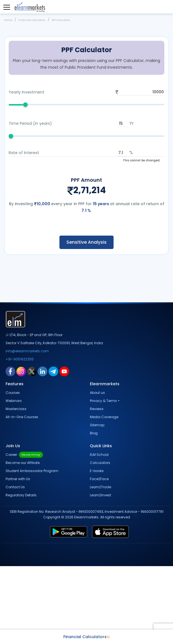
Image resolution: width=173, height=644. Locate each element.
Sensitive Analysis (86, 320)
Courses (13, 471)
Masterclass (16, 487)
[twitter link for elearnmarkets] (32, 449)
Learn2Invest (100, 573)
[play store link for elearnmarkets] (51, 610)
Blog (94, 511)
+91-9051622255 (20, 437)
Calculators (100, 541)
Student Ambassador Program (32, 549)
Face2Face (99, 557)
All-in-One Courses (22, 495)
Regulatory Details (21, 573)
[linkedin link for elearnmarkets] (43, 449)
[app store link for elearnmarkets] (128, 610)
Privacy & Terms (103, 479)
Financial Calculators (87, 637)
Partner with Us (18, 557)
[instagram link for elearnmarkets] (21, 449)
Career (24, 532)
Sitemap (97, 503)
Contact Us (15, 565)
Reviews (97, 487)
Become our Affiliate (23, 541)
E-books (97, 549)
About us (97, 471)
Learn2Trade (100, 565)
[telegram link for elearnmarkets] (53, 449)
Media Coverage (104, 495)
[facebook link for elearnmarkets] (10, 449)
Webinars (14, 479)
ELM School (99, 532)
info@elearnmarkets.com (27, 429)
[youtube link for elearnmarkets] (64, 449)
